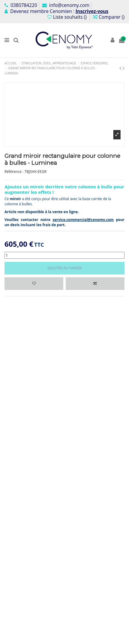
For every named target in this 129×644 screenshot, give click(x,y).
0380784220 (21, 5)
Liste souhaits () (68, 17)
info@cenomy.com (66, 5)
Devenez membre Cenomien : (56, 11)
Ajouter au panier (64, 268)
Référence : (14, 172)
